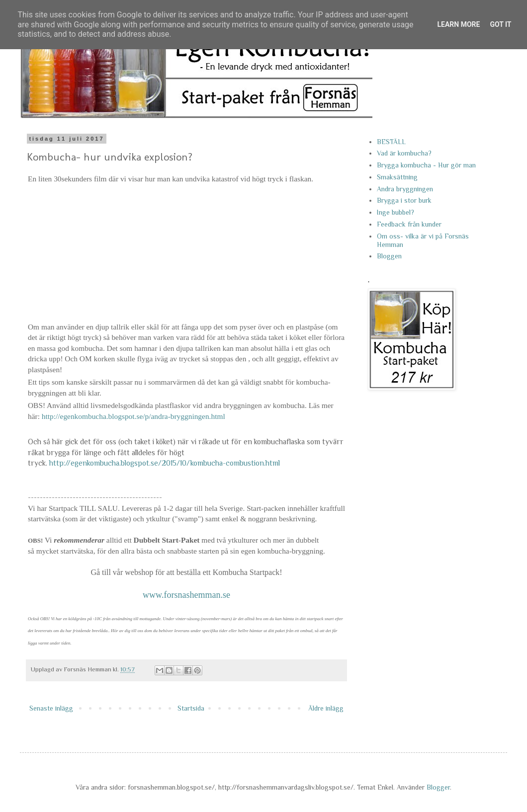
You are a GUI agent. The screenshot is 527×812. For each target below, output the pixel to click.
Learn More (458, 24)
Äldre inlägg (326, 708)
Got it (500, 24)
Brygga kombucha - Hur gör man (426, 165)
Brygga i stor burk (404, 200)
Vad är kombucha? (404, 153)
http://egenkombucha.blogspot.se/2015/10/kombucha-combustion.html (165, 463)
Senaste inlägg (51, 708)
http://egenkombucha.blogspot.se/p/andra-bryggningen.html (133, 416)
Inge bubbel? (395, 212)
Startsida (191, 708)
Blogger (438, 787)
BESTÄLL (391, 142)
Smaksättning (397, 177)
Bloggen (389, 256)
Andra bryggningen (405, 189)
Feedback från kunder (409, 224)
